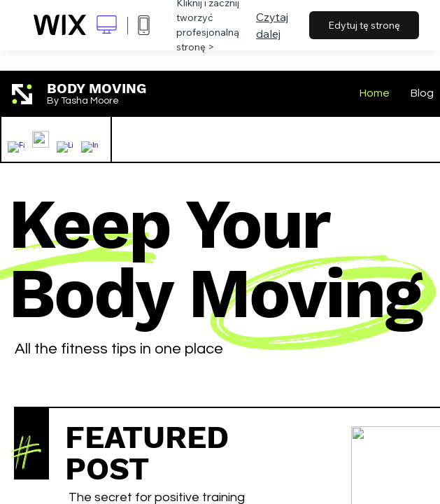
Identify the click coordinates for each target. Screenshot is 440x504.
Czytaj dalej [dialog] (272, 25)
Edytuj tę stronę (364, 25)
